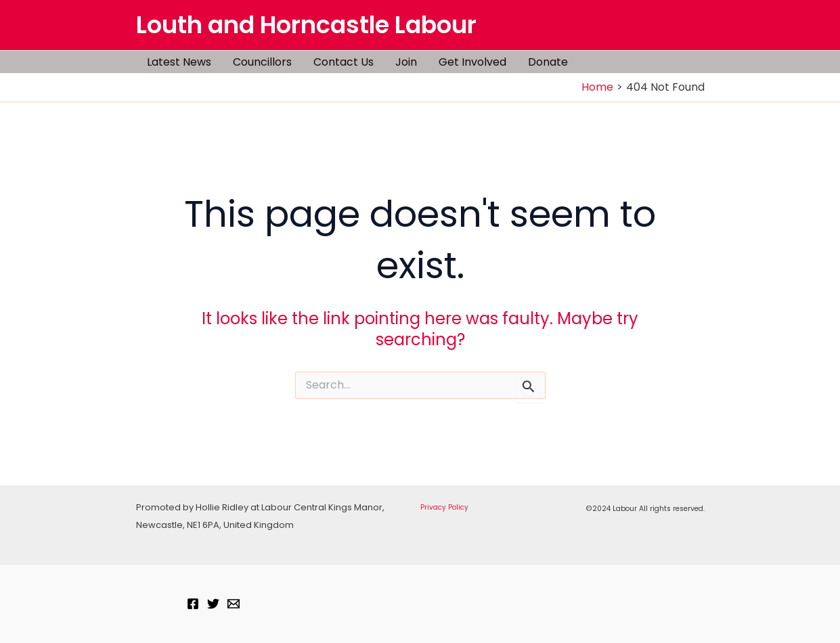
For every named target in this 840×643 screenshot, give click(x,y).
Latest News (179, 62)
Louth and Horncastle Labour (306, 25)
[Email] (234, 604)
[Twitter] (213, 604)
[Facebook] (193, 604)
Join (406, 62)
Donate (548, 62)
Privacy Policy (444, 507)
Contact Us (344, 62)
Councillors (262, 62)
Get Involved (472, 62)
